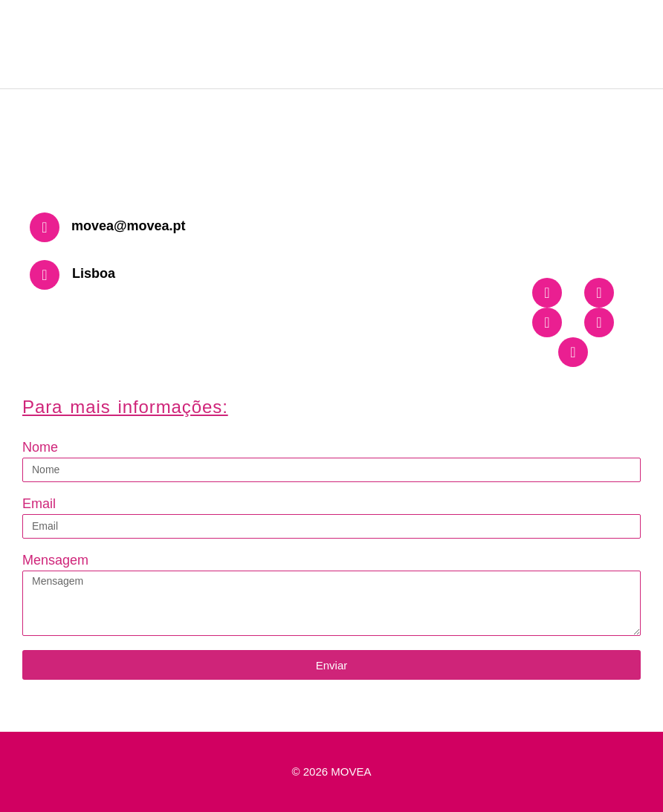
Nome (40, 447)
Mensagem (55, 560)
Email (39, 504)
